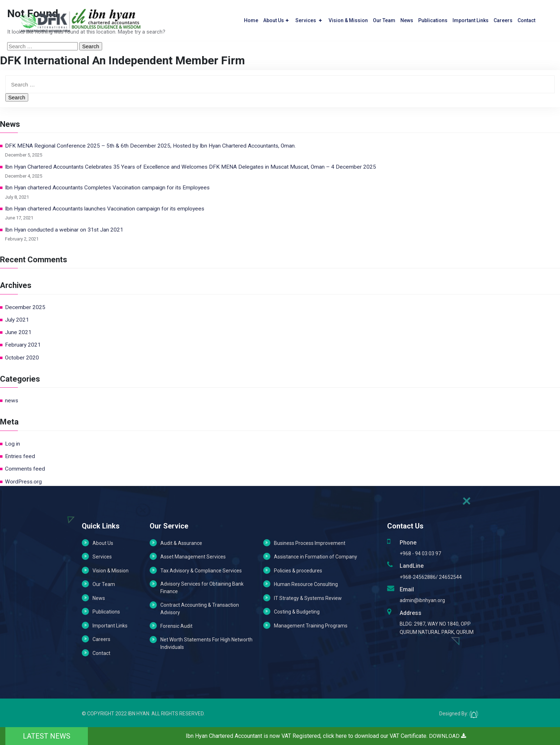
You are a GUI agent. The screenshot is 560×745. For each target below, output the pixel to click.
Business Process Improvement (310, 543)
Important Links (471, 19)
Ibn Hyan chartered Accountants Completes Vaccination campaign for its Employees (107, 188)
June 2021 (18, 332)
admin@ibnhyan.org (422, 600)
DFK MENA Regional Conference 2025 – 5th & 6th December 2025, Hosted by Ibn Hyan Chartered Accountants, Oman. (150, 146)
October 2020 (22, 358)
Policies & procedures (298, 571)
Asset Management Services (193, 557)
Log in (12, 444)
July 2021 (17, 320)
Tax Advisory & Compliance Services (201, 571)
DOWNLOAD (447, 736)
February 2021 (23, 345)
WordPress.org (23, 482)
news (12, 401)
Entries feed (20, 456)
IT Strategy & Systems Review (308, 598)
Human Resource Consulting (306, 584)
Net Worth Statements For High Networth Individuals (206, 643)
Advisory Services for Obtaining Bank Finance (202, 588)
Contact (526, 19)
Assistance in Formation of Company (316, 557)
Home (251, 19)
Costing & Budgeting (297, 612)
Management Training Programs (311, 626)
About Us (276, 19)
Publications (433, 19)
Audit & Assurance (181, 543)
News (407, 19)
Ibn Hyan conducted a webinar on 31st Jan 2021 (64, 230)
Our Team (384, 19)
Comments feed (25, 469)
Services (309, 19)
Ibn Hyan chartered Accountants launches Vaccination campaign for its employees (105, 209)
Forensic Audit (176, 626)
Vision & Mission (348, 19)
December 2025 (25, 307)
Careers (503, 19)
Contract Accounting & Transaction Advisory (200, 609)
